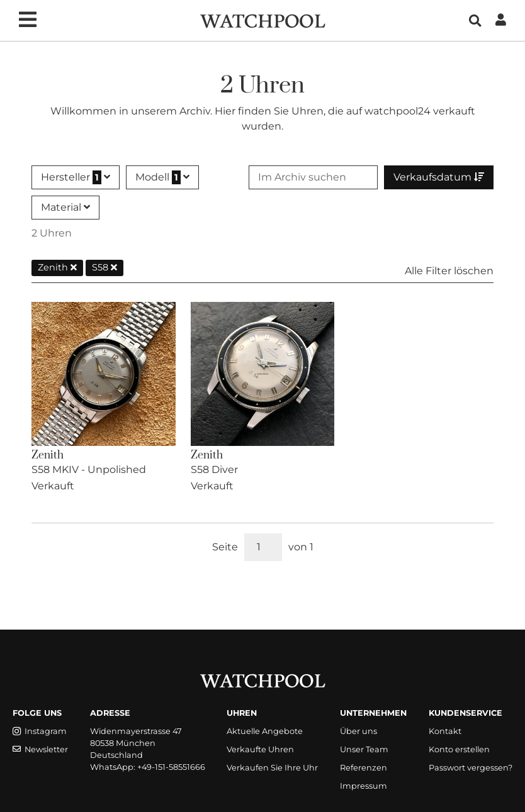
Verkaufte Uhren (260, 749)
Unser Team (364, 749)
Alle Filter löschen (449, 271)
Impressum (364, 786)
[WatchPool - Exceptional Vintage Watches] (262, 20)
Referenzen (364, 768)
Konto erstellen (459, 749)
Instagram (40, 731)
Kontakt (445, 731)
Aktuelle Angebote (265, 731)
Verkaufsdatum (439, 177)
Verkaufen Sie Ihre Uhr (272, 768)
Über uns (358, 731)
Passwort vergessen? (471, 768)
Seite (225, 547)
